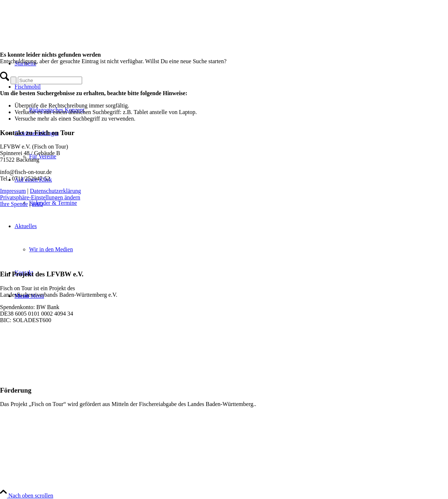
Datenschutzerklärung (55, 191)
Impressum (13, 191)
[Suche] (50, 80)
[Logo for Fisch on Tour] (55, 34)
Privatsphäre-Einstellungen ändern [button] (40, 197)
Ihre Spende (14, 204)
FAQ (38, 204)
